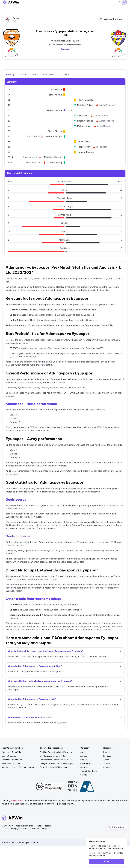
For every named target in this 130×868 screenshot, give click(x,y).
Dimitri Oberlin (55, 131)
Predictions (108, 752)
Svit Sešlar (82, 116)
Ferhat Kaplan (55, 95)
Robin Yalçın (84, 142)
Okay (107, 861)
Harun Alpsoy (55, 162)
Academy (107, 767)
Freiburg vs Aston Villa (11, 752)
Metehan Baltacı (85, 105)
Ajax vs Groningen (9, 756)
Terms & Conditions (89, 771)
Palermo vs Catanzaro (11, 763)
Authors (84, 756)
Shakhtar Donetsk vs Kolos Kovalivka (56, 752)
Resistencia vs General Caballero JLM (56, 760)
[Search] (120, 3)
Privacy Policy (86, 763)
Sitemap (84, 775)
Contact (84, 760)
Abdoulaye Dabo (34, 162)
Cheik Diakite (55, 90)
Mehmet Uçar (84, 126)
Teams (106, 760)
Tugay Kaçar (83, 147)
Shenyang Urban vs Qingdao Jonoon (18, 767)
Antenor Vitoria (54, 110)
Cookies (84, 767)
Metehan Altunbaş (53, 157)
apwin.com (17, 801)
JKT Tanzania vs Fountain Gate (53, 756)
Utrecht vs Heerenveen (12, 760)
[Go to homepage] (11, 3)
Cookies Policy (113, 853)
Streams (107, 763)
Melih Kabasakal (86, 100)
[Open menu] (124, 3)
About (83, 752)
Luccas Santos (101, 116)
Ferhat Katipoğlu (54, 136)
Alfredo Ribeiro (107, 121)
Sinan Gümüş (104, 126)
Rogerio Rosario (85, 121)
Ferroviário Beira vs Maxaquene (54, 767)
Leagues (107, 756)
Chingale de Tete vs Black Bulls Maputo (57, 763)
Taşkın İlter (101, 147)
